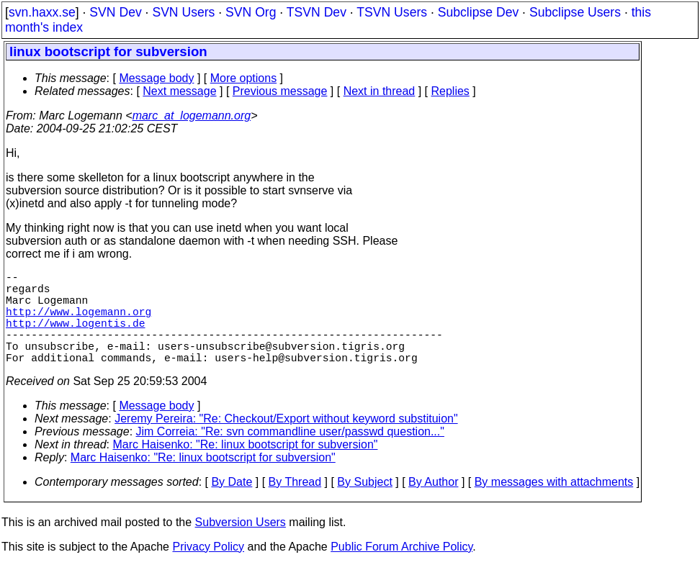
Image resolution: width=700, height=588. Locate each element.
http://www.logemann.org (78, 322)
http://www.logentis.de (75, 337)
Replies (450, 91)
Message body (156, 78)
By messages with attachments (554, 505)
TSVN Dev (317, 12)
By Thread (295, 505)
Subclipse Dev (478, 12)
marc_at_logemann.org (192, 116)
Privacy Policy (208, 570)
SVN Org (251, 12)
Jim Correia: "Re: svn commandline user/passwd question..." (290, 454)
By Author (433, 505)
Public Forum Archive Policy (401, 570)
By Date (232, 505)
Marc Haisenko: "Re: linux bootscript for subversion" (246, 467)
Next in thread (380, 91)
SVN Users (183, 12)
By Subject (364, 505)
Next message (179, 91)
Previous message (280, 91)
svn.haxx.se (42, 12)
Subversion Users (241, 545)
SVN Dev (115, 12)
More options (244, 78)
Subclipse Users (575, 12)
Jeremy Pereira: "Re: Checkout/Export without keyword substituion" (286, 442)
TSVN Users (392, 12)
